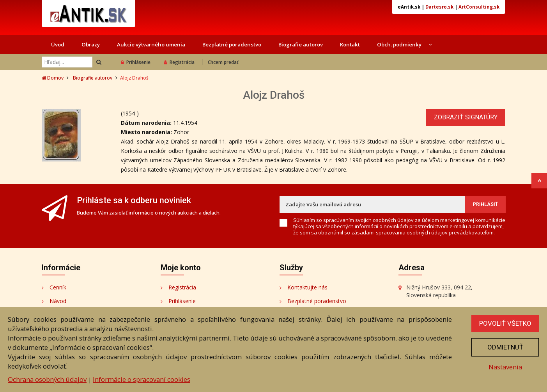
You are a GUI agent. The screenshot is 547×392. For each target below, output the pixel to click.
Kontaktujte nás (307, 287)
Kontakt (350, 44)
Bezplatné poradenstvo (232, 44)
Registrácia (179, 62)
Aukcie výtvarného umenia (151, 44)
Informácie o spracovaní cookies (142, 379)
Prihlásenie (136, 62)
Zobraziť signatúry (466, 117)
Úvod (58, 44)
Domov (53, 78)
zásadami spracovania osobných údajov (399, 232)
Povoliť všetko (505, 323)
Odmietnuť (505, 347)
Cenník (58, 287)
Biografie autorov (301, 44)
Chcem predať (223, 62)
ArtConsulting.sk (479, 7)
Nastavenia (505, 367)
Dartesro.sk (439, 7)
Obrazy (91, 44)
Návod (58, 301)
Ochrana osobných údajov (47, 379)
